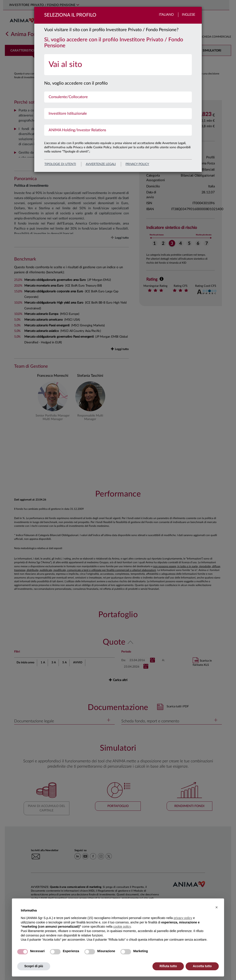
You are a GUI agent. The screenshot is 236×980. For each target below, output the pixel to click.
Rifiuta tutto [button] (168, 966)
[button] (217, 907)
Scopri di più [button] (34, 966)
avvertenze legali (101, 164)
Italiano (166, 15)
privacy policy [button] (183, 918)
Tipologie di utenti (60, 164)
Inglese (188, 15)
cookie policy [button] (122, 927)
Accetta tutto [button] (202, 966)
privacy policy (137, 164)
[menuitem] (118, 65)
